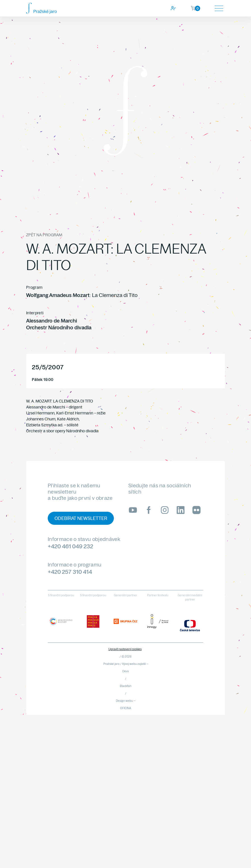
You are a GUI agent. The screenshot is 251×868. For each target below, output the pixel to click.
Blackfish (126, 686)
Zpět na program (44, 235)
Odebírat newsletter (81, 518)
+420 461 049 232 (70, 546)
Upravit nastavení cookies (125, 649)
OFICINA (126, 708)
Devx (126, 671)
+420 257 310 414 (70, 572)
